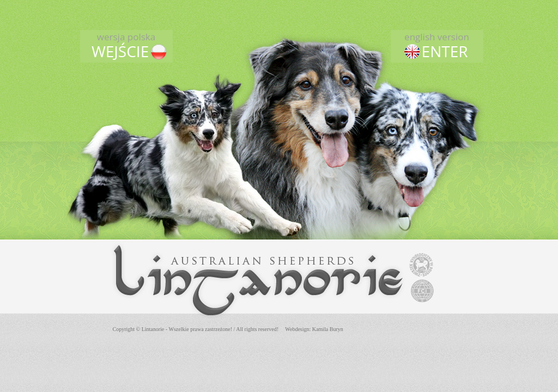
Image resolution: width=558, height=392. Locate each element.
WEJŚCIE (126, 46)
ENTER (437, 46)
